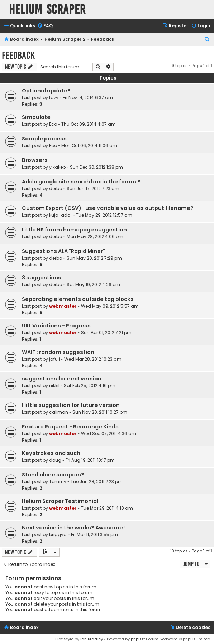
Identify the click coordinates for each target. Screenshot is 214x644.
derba (56, 189)
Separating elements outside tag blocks (78, 299)
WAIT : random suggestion (58, 352)
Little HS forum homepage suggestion (74, 230)
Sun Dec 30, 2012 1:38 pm (96, 167)
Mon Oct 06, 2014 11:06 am (89, 146)
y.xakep (57, 167)
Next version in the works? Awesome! (73, 528)
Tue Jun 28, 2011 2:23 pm (97, 482)
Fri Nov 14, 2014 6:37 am (88, 98)
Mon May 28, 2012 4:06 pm (95, 237)
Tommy (58, 482)
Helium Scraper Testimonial (60, 501)
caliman (59, 412)
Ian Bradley (92, 639)
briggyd (58, 535)
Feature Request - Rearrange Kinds (70, 427)
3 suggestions (42, 278)
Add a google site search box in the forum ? (81, 182)
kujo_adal (60, 215)
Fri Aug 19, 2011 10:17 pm (90, 460)
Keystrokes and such (51, 453)
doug (55, 460)
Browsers (35, 160)
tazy (54, 98)
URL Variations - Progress (56, 326)
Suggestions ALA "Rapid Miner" (63, 251)
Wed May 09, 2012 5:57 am (110, 306)
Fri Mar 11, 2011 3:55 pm (94, 535)
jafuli (54, 359)
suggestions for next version (62, 379)
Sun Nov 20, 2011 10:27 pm (100, 412)
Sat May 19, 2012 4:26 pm (93, 285)
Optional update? (46, 91)
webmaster (63, 306)
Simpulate (36, 117)
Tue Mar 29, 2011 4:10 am (107, 508)
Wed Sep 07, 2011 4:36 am (109, 434)
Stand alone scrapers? (53, 475)
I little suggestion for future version (71, 405)
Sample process (44, 139)
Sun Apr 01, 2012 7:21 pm (106, 333)
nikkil (54, 386)
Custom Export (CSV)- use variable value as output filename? (108, 208)
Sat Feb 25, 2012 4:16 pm (90, 386)
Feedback (18, 55)
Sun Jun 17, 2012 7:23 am (93, 189)
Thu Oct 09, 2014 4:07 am (89, 124)
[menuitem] (45, 26)
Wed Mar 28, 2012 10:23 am (93, 359)
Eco (53, 124)
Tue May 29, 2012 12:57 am (104, 215)
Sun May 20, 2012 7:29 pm (94, 258)
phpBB (137, 639)
